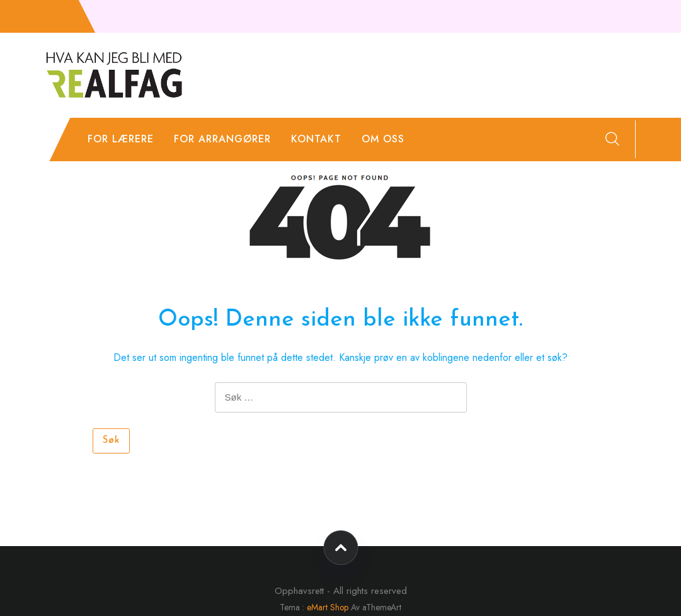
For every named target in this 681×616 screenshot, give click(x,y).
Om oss (383, 139)
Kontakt (316, 139)
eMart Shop (328, 607)
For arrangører (222, 139)
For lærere (121, 139)
